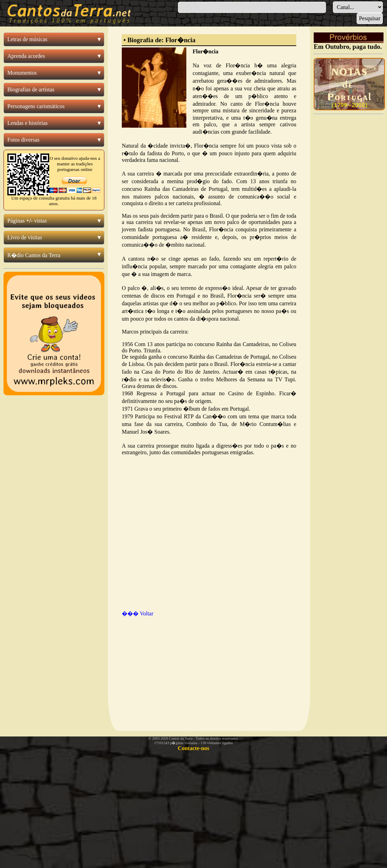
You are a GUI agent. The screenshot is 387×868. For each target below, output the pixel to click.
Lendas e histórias (28, 123)
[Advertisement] (180, 667)
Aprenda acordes (26, 56)
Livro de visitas (25, 237)
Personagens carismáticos (36, 106)
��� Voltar (138, 613)
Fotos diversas (23, 140)
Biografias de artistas (31, 89)
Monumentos (22, 73)
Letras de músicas (27, 39)
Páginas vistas (27, 221)
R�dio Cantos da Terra (34, 255)
